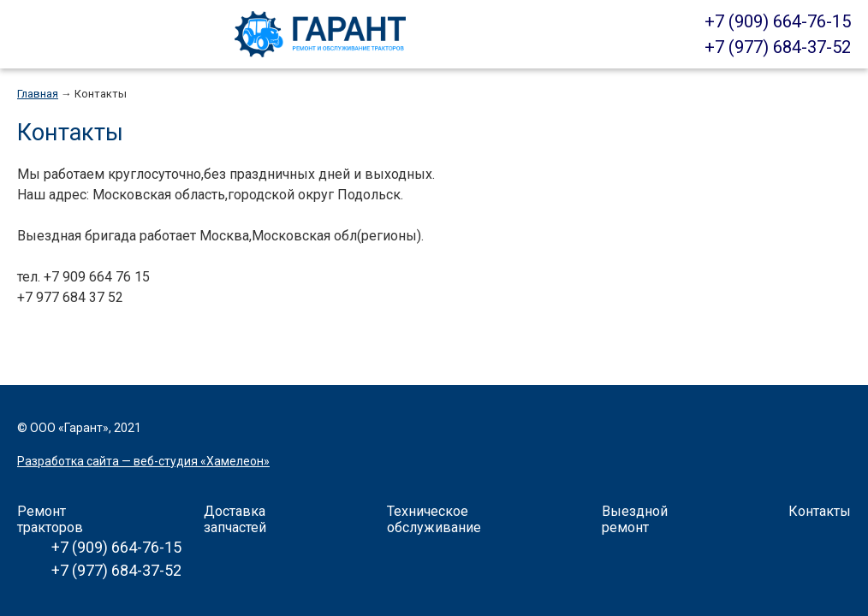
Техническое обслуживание (434, 519)
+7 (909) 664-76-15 (778, 21)
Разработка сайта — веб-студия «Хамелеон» (143, 461)
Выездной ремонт (635, 519)
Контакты (101, 94)
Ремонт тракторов (50, 519)
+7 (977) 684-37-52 (778, 47)
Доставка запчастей (235, 519)
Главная (38, 94)
